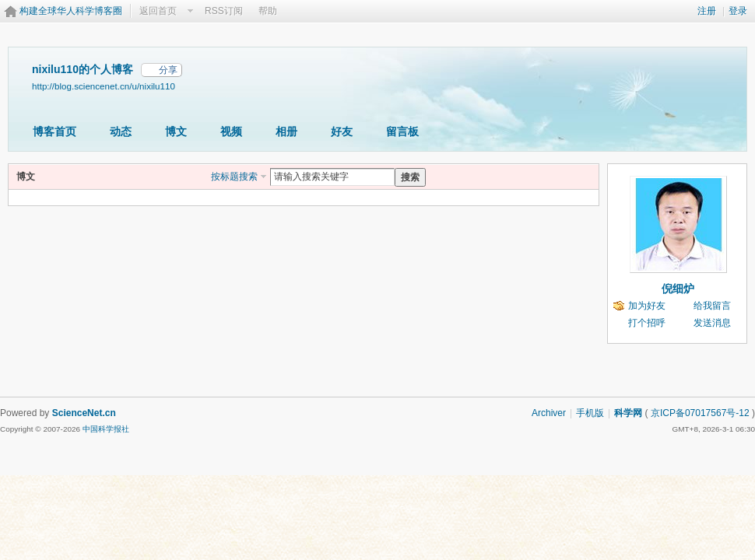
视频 (231, 131)
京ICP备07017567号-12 (700, 413)
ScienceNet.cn (84, 413)
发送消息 (712, 323)
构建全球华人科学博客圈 (71, 11)
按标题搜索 (234, 177)
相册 (286, 131)
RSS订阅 (224, 11)
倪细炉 (678, 289)
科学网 (628, 413)
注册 (707, 11)
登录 (738, 11)
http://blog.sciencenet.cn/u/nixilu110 (104, 86)
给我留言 (712, 306)
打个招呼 (647, 323)
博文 (176, 131)
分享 (168, 70)
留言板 (402, 131)
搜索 (410, 177)
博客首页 (54, 131)
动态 (121, 131)
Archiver (549, 413)
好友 (342, 131)
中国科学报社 (106, 429)
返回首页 (158, 11)
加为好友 (647, 306)
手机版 (590, 413)
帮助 (268, 11)
